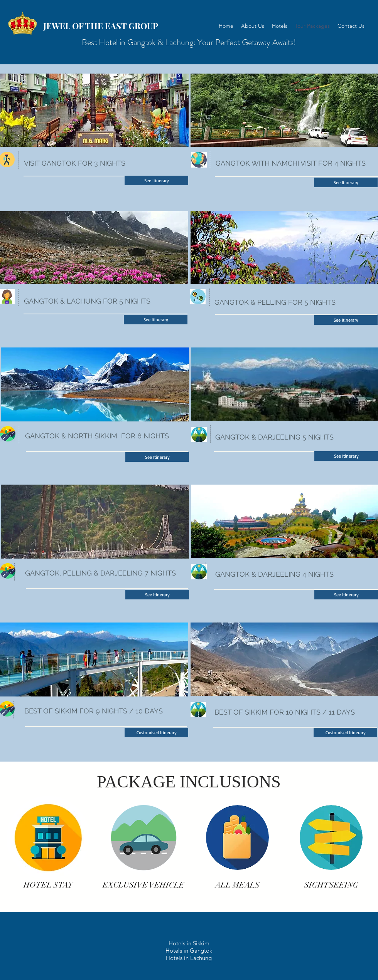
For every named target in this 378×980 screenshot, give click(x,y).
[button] (156, 732)
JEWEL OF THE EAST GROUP (101, 26)
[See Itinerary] (156, 180)
